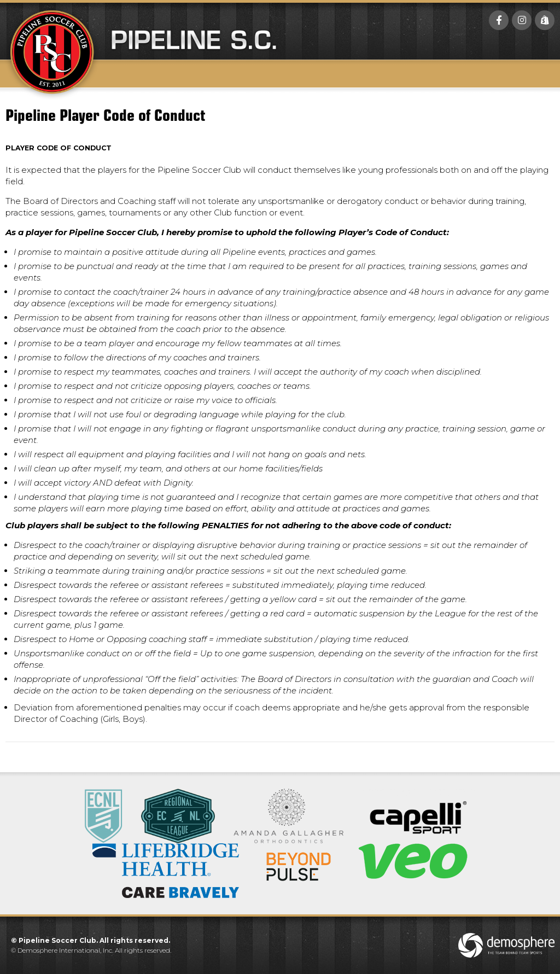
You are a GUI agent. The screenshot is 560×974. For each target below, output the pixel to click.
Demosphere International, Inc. (65, 950)
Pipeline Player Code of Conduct (105, 114)
